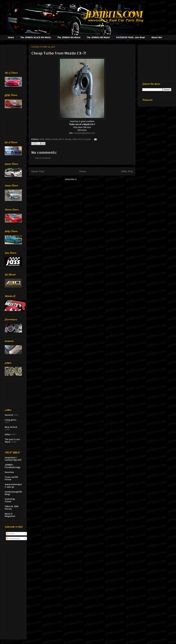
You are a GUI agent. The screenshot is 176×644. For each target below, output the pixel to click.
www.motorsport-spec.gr (13, 486)
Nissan (68, 139)
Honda (55, 139)
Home (11, 37)
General (9, 415)
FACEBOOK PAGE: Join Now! (131, 37)
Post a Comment (43, 158)
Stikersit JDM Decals (12, 508)
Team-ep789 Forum (11, 478)
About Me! (157, 37)
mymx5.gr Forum (10, 500)
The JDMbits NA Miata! (69, 37)
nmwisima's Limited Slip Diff (13, 459)
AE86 (42, 139)
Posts (10, 534)
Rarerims (9, 472)
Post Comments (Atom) (88, 179)
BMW (48, 139)
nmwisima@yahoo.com (84, 133)
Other (75, 139)
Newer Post (38, 171)
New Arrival (11, 427)
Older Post (127, 171)
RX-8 (81, 139)
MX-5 (61, 139)
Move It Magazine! (10, 515)
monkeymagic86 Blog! (13, 493)
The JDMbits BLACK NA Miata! (35, 37)
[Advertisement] (14, 55)
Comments (13, 538)
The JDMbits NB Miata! (98, 37)
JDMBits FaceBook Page (13, 466)
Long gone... (11, 420)
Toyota (87, 139)
